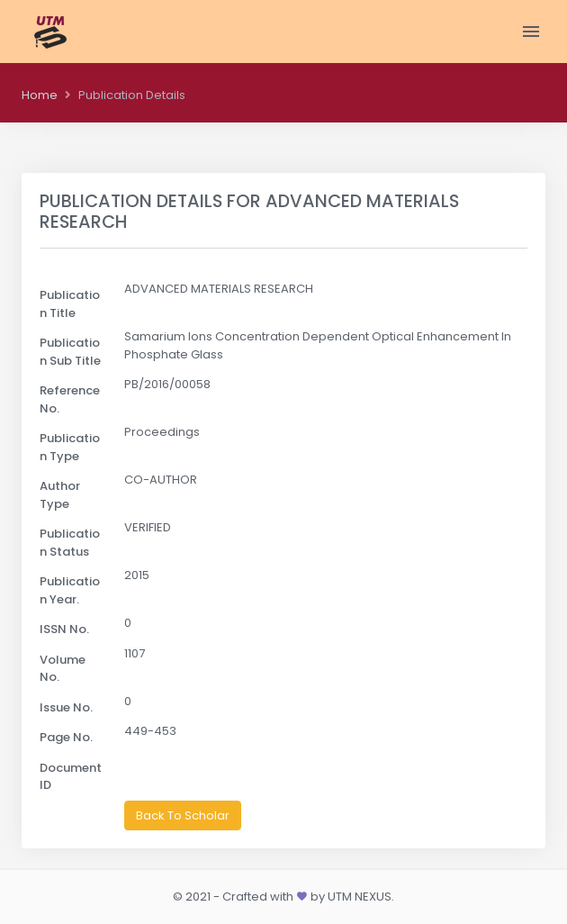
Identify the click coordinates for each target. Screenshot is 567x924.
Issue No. (66, 707)
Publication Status (70, 543)
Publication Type (70, 447)
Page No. (66, 737)
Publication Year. (70, 590)
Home (40, 95)
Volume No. (63, 669)
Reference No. (70, 399)
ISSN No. (64, 629)
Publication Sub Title (70, 352)
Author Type (60, 495)
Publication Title (70, 304)
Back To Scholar (183, 815)
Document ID (71, 777)
